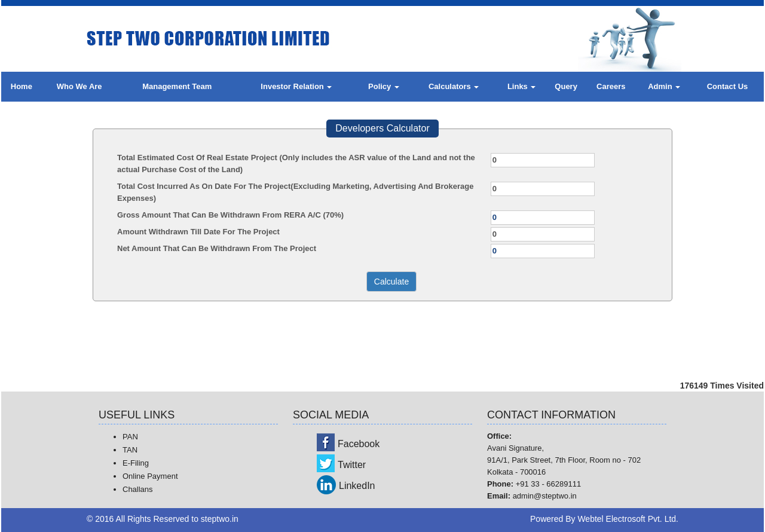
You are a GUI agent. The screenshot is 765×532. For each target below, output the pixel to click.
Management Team (177, 86)
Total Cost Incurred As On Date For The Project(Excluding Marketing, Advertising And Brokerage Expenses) (295, 192)
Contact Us (728, 86)
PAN (130, 437)
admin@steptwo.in (545, 496)
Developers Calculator (382, 128)
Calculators (454, 86)
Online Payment (150, 476)
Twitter (352, 465)
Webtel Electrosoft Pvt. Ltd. (628, 519)
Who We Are (79, 86)
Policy (384, 86)
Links (522, 86)
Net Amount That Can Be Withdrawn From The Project (217, 248)
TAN (130, 450)
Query (566, 86)
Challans (138, 489)
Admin (664, 86)
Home (22, 86)
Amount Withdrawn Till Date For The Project (198, 232)
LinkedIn (357, 486)
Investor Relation (296, 86)
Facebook (359, 444)
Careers (611, 86)
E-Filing (136, 463)
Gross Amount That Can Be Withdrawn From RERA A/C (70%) (230, 215)
